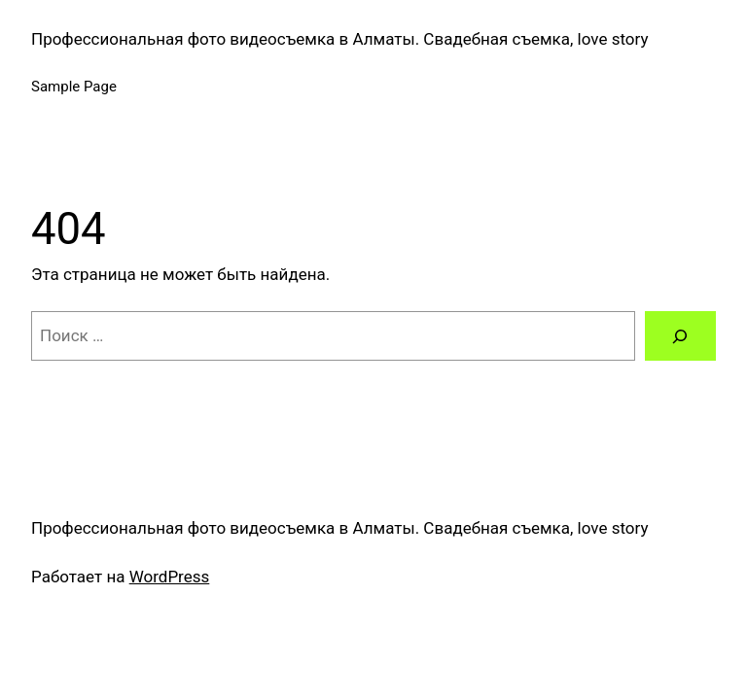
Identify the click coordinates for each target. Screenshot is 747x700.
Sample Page (74, 87)
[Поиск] (680, 336)
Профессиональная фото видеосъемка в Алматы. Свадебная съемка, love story (339, 39)
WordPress (170, 577)
